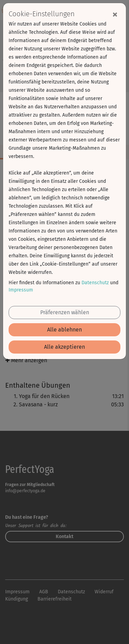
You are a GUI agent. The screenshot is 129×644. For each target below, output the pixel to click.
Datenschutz (95, 283)
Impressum (21, 290)
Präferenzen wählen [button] (65, 312)
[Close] (115, 14)
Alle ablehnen (64, 330)
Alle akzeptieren (64, 347)
